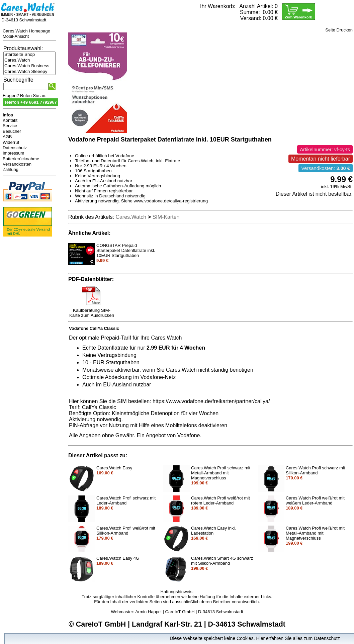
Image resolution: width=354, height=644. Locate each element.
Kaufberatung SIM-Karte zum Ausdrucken (92, 311)
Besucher (12, 131)
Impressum (13, 153)
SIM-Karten (166, 217)
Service (10, 126)
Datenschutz (15, 148)
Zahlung (11, 169)
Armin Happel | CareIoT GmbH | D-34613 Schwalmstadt (189, 612)
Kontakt (10, 120)
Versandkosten (17, 164)
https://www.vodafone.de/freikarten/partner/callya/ (211, 401)
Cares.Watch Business (29, 66)
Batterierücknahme (21, 159)
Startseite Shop (29, 55)
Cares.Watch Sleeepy (29, 72)
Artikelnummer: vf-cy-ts (325, 150)
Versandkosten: (326, 168)
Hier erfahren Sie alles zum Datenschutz (298, 638)
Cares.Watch (29, 60)
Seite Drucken (339, 30)
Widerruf (11, 142)
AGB (7, 137)
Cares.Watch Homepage (26, 31)
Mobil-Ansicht (16, 36)
